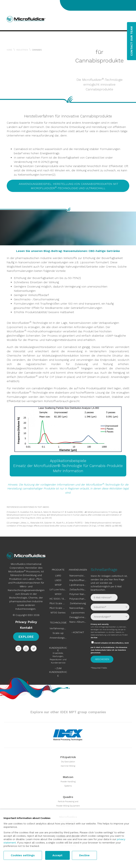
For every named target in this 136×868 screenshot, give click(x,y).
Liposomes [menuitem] (78, 613)
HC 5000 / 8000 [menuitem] (58, 599)
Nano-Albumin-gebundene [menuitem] (78, 622)
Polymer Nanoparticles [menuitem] (78, 594)
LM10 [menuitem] (58, 576)
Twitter (34, 648)
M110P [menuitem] (58, 585)
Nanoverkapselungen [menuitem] (78, 608)
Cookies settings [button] (23, 855)
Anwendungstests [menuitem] (58, 638)
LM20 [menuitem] (58, 580)
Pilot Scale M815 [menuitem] (58, 608)
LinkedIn (18, 648)
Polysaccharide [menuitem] (78, 599)
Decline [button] (84, 855)
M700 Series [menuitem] (58, 613)
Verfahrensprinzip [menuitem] (58, 628)
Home (9, 50)
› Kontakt (78, 632)
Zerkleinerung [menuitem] (78, 603)
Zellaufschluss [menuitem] (78, 589)
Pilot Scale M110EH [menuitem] (58, 603)
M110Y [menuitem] (58, 594)
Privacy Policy (26, 622)
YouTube (26, 648)
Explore (26, 637)
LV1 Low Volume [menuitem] (58, 589)
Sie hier (94, 638)
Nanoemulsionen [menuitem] (78, 576)
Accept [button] (57, 855)
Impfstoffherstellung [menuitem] (78, 580)
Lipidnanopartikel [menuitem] (78, 585)
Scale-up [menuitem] (58, 633)
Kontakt (26, 628)
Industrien (22, 50)
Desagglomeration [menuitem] (78, 617)
